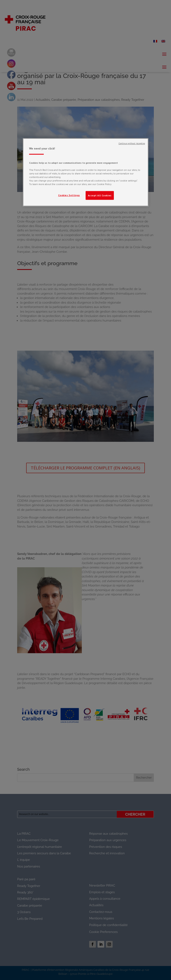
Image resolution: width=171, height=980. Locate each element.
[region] (86, 172)
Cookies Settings (69, 195)
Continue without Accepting (132, 143)
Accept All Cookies (100, 195)
